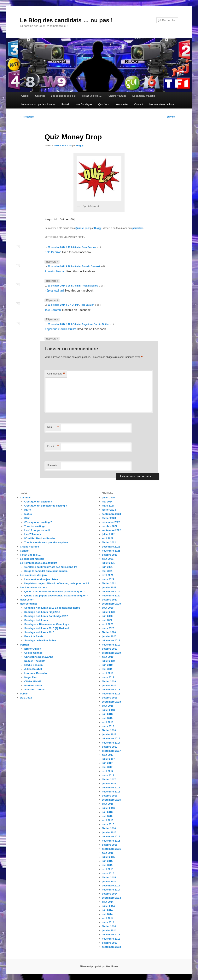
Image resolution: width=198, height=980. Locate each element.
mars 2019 (108, 677)
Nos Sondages (84, 104)
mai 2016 (107, 816)
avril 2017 (108, 771)
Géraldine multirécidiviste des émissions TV (51, 567)
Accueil (25, 96)
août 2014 (108, 902)
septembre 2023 (111, 514)
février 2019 (109, 681)
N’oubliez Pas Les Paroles (40, 538)
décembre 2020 (111, 591)
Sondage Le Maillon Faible (40, 640)
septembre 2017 (111, 751)
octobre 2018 (110, 698)
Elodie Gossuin (34, 665)
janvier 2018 (109, 734)
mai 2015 (107, 865)
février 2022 (109, 542)
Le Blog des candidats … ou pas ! (66, 20)
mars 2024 (108, 506)
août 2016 (108, 804)
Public (24, 694)
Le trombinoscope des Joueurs (38, 104)
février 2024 (109, 510)
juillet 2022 (108, 534)
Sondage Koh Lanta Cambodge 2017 (46, 616)
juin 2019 (107, 665)
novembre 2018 (111, 694)
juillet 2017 (108, 759)
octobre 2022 (110, 526)
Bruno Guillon (33, 649)
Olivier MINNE (33, 681)
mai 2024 (107, 502)
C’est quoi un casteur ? (38, 502)
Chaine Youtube (117, 96)
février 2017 (109, 779)
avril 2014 (108, 918)
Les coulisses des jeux (64, 96)
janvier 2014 (109, 930)
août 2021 (108, 559)
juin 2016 (107, 812)
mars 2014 (108, 922)
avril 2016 (108, 820)
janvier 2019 (109, 685)
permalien (138, 228)
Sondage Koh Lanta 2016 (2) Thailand (47, 628)
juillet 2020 (108, 612)
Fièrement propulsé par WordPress (99, 966)
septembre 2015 (111, 849)
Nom (53, 427)
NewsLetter (122, 104)
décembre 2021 (111, 547)
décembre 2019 (111, 640)
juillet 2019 (108, 661)
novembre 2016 (111, 792)
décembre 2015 (111, 836)
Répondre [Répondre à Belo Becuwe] (52, 262)
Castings (40, 96)
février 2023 (109, 518)
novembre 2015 (111, 841)
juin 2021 (107, 567)
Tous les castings (35, 526)
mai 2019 (107, 669)
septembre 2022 (111, 530)
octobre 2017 (110, 747)
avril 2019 (108, 673)
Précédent (27, 117)
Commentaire (56, 374)
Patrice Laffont (33, 685)
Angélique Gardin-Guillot (96, 324)
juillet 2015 (108, 857)
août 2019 (108, 657)
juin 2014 (107, 910)
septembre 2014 (111, 898)
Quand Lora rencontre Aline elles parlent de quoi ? (55, 591)
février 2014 (109, 926)
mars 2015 (108, 873)
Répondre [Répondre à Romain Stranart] (52, 281)
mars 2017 (108, 775)
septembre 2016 (111, 800)
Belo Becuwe (89, 247)
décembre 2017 (111, 738)
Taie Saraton (87, 305)
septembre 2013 (111, 947)
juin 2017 (107, 763)
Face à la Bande (34, 636)
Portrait (66, 104)
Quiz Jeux (104, 104)
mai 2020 (107, 620)
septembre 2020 (111, 604)
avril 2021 (108, 575)
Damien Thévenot (35, 661)
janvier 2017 (109, 783)
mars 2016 (108, 824)
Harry (28, 510)
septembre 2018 (111, 702)
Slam (27, 518)
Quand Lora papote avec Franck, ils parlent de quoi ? (56, 596)
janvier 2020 (109, 636)
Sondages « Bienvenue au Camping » (47, 624)
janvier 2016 (109, 832)
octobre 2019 (110, 649)
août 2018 (108, 706)
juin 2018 (107, 714)
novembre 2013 (111, 939)
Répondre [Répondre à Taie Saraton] (52, 319)
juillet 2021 (108, 563)
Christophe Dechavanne (39, 657)
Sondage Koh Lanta (36, 620)
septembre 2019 (111, 653)
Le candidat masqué (144, 96)
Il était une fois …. (92, 96)
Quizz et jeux (82, 228)
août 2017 (108, 755)
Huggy (80, 146)
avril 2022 (108, 538)
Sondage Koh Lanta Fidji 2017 (42, 612)
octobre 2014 (110, 894)
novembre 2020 (111, 596)
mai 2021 (107, 571)
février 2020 (109, 632)
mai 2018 (107, 718)
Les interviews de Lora (162, 104)
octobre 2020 (110, 600)
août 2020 (108, 608)
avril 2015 (108, 869)
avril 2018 (108, 722)
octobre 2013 (110, 943)
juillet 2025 (108, 498)
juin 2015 (107, 861)
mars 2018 (108, 726)
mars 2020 (108, 628)
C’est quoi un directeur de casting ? (46, 506)
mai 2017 (107, 767)
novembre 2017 (111, 743)
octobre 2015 (110, 845)
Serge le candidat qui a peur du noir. (46, 571)
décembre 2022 (111, 522)
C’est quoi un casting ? (38, 522)
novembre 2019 (111, 645)
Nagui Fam (31, 677)
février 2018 (109, 730)
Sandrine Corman (35, 690)
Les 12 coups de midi (37, 530)
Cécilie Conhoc (33, 653)
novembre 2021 (111, 551)
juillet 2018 (108, 710)
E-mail (53, 446)
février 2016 (109, 828)
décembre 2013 (111, 934)
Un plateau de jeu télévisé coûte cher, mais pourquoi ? (57, 583)
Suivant (172, 117)
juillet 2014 (108, 906)
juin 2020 (107, 616)
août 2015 (108, 853)
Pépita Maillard (90, 286)
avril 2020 (108, 624)
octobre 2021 (110, 555)
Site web (52, 465)
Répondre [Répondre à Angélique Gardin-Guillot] (52, 339)
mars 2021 (108, 579)
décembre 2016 (111, 788)
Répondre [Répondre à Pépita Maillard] (52, 300)
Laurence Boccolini (36, 673)
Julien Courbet (33, 669)
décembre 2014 (111, 886)
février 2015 (109, 877)
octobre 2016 (110, 796)
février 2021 (109, 583)
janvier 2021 (109, 587)
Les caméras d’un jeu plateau (42, 579)
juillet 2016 (108, 808)
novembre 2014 (111, 890)
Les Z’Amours (33, 534)
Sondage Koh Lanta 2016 (39, 632)
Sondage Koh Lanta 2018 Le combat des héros (52, 608)
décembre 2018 (111, 690)
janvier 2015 (109, 881)
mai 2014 (107, 914)
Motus (28, 514)
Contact (139, 104)
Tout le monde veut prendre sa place (46, 542)
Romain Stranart (91, 266)
